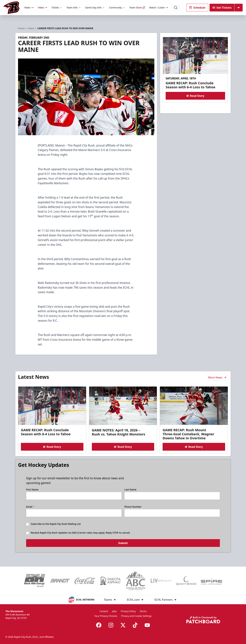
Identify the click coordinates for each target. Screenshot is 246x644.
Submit (123, 544)
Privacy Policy (128, 611)
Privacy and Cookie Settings (136, 616)
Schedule (197, 8)
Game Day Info (95, 8)
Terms (143, 611)
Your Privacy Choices (106, 616)
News (29, 8)
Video (43, 8)
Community (117, 8)
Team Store (137, 8)
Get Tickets (222, 8)
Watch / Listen (159, 8)
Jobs (114, 611)
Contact (104, 611)
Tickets (57, 8)
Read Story (195, 96)
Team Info (74, 8)
